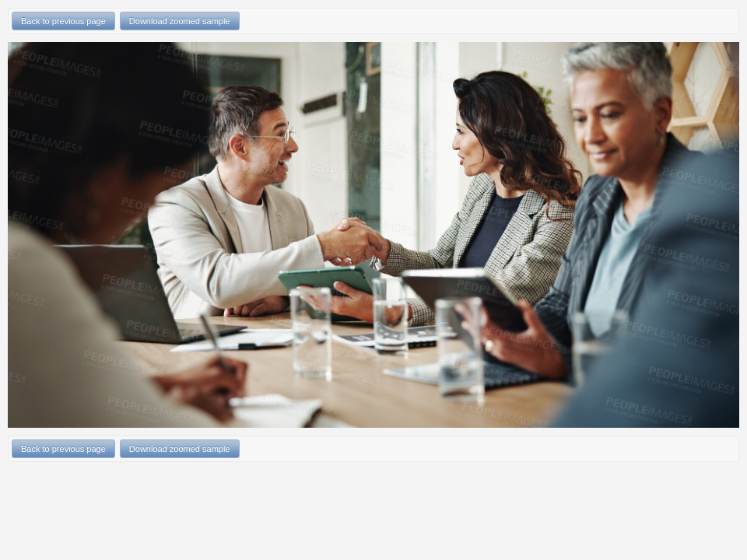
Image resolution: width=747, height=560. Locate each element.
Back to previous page (63, 21)
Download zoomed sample (180, 21)
